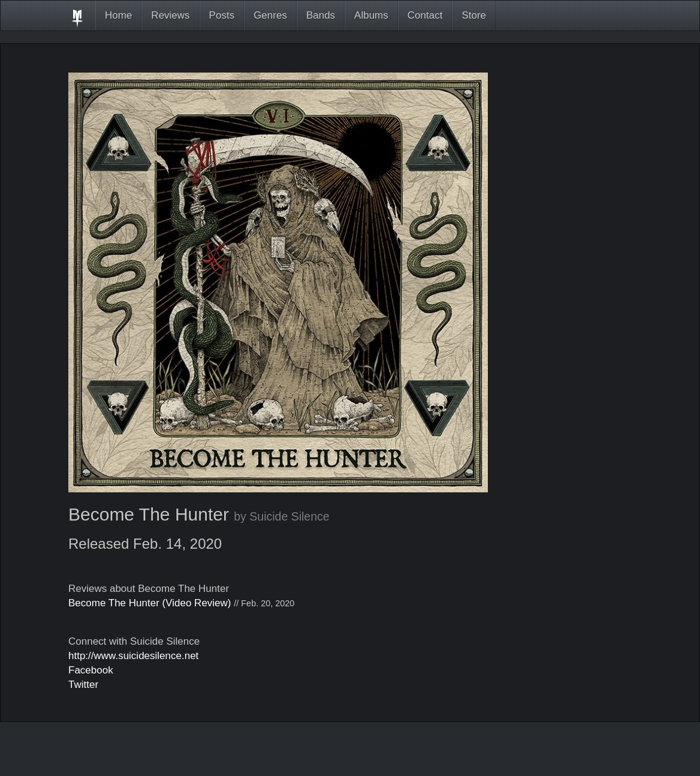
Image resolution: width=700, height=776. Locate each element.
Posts (222, 15)
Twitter (83, 685)
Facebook (91, 670)
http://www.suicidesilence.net (133, 656)
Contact (425, 15)
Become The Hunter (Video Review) (150, 603)
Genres (270, 15)
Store (474, 15)
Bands (321, 15)
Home (118, 15)
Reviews (170, 15)
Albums (371, 15)
